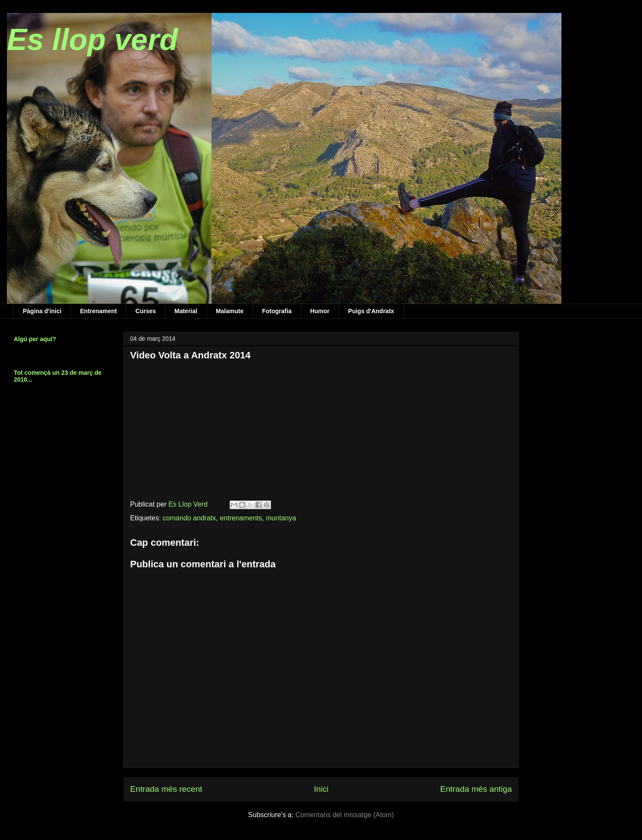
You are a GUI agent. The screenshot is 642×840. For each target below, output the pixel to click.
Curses (145, 311)
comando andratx (190, 518)
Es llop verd (92, 40)
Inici (321, 789)
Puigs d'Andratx (371, 311)
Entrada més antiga (476, 789)
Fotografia (277, 311)
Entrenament (99, 311)
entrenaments (241, 518)
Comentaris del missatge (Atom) (345, 815)
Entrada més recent (166, 789)
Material (186, 311)
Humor (320, 311)
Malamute (230, 311)
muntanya (281, 518)
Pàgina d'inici (42, 311)
